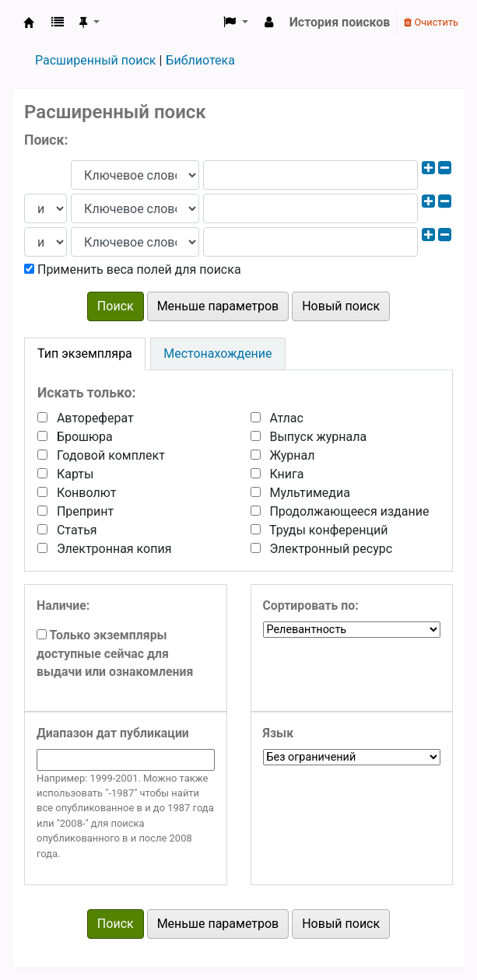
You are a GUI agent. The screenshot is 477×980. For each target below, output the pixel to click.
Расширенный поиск (95, 60)
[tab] (85, 354)
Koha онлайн (29, 23)
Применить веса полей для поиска (133, 269)
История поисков (340, 22)
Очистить (431, 22)
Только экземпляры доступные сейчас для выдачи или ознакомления (115, 654)
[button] (58, 23)
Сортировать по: (311, 605)
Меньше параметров (218, 306)
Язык (279, 733)
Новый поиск (341, 306)
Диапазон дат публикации (113, 733)
